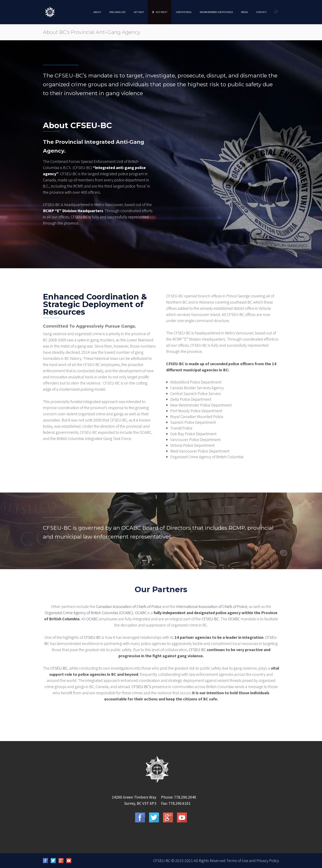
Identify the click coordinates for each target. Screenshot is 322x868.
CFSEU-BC (210, 619)
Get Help (139, 12)
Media (244, 12)
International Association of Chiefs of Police (212, 606)
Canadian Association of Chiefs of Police (129, 606)
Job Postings (183, 12)
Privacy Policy (268, 861)
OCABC (141, 613)
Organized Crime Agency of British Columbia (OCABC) (89, 613)
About (97, 12)
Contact (261, 12)
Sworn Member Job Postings (216, 12)
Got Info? (160, 12)
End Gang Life (117, 12)
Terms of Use (237, 861)
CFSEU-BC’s (141, 687)
